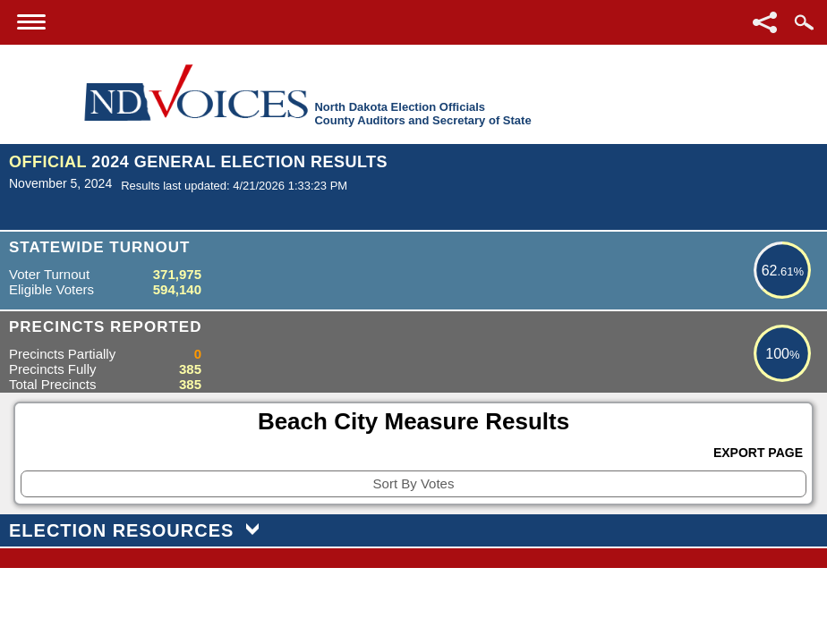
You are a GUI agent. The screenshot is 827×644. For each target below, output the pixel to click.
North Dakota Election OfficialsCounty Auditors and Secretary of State (422, 114)
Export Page (758, 453)
